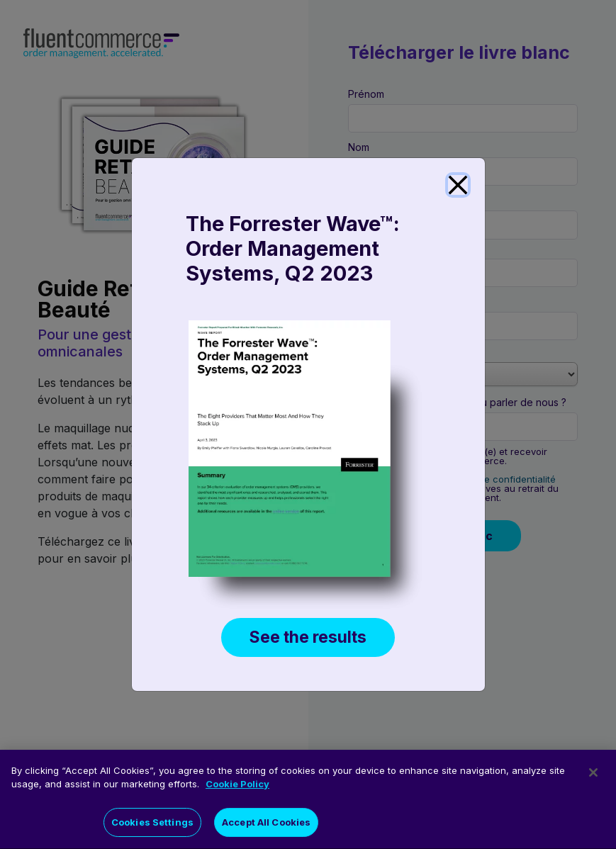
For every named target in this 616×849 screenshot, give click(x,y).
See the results (308, 637)
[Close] (458, 185)
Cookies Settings (152, 828)
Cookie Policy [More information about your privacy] (237, 789)
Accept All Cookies (266, 828)
